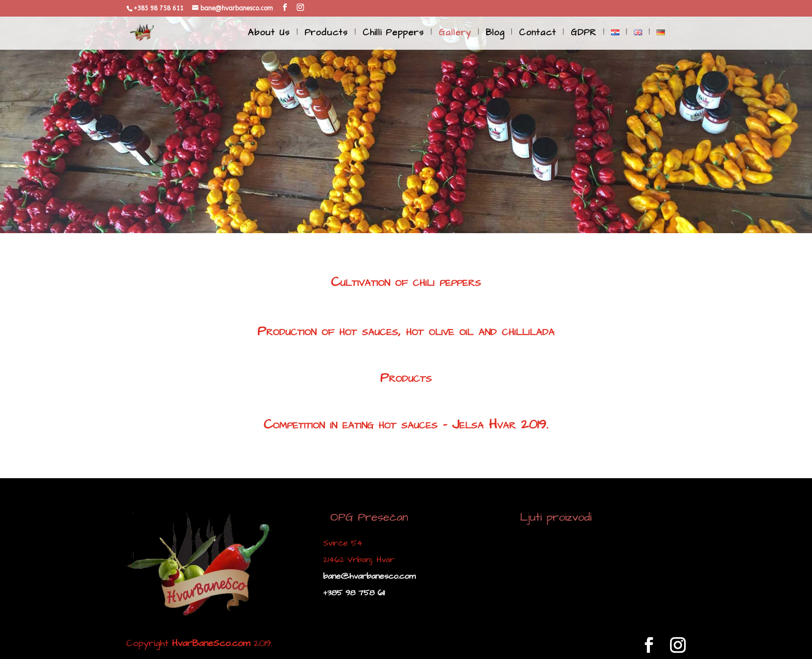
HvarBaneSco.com (211, 643)
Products (326, 34)
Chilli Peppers (393, 34)
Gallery (455, 34)
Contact (538, 34)
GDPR (584, 34)
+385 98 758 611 (354, 593)
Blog (495, 34)
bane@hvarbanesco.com (369, 576)
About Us (269, 34)
